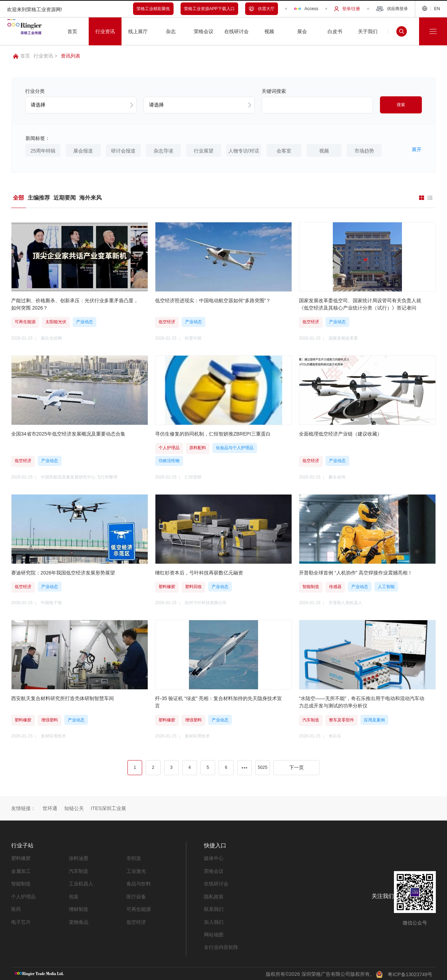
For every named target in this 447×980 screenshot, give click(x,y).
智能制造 (21, 883)
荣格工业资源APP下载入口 (209, 9)
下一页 (296, 767)
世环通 (50, 808)
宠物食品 (79, 921)
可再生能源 (139, 908)
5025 (262, 767)
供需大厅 (262, 9)
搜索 (401, 105)
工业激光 (136, 870)
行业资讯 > (45, 56)
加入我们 (214, 921)
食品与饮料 (139, 883)
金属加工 (21, 870)
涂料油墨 (79, 858)
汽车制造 (79, 870)
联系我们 (214, 908)
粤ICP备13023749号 (410, 973)
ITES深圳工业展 (108, 808)
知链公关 (74, 808)
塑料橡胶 (21, 858)
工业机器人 (81, 883)
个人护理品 (23, 896)
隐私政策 (214, 896)
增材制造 (79, 908)
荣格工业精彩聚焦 (153, 9)
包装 (74, 896)
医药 (16, 908)
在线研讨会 (216, 883)
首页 (21, 56)
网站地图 (214, 933)
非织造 (134, 858)
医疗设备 (136, 896)
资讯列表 (71, 56)
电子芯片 (21, 921)
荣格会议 (214, 870)
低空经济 (136, 921)
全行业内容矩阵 (221, 946)
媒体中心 (214, 858)
